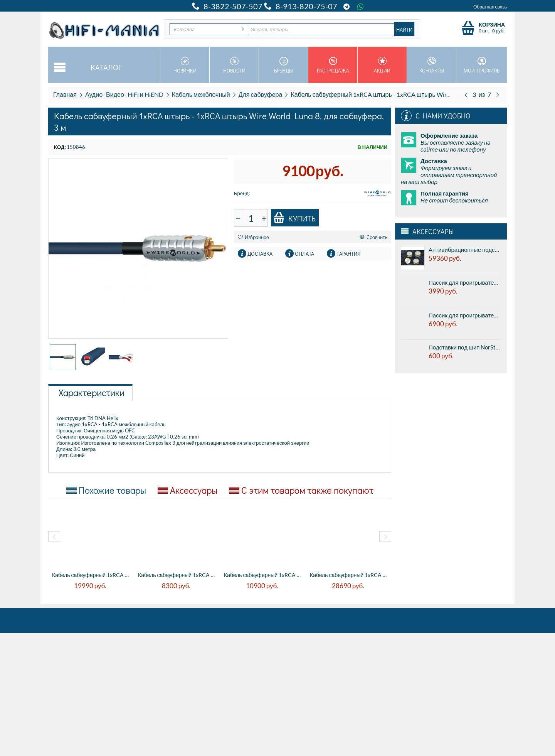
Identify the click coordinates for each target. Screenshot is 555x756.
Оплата (304, 254)
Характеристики (92, 392)
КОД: (60, 147)
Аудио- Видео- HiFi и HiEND (124, 94)
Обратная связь (490, 7)
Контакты (431, 65)
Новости (234, 65)
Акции (382, 65)
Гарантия (348, 254)
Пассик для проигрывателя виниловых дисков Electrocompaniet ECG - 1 (465, 282)
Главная (65, 94)
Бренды (283, 65)
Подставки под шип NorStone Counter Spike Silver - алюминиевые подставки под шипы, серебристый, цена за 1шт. (465, 347)
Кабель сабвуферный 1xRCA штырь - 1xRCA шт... (91, 575)
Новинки (185, 65)
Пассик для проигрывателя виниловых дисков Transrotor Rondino (465, 315)
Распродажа (333, 65)
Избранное (253, 237)
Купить (294, 218)
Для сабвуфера (261, 94)
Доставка (260, 254)
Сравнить (373, 237)
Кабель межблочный (201, 94)
